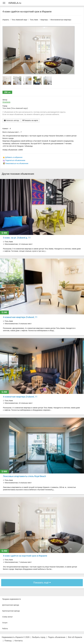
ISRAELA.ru (15, 3)
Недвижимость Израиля (12, 637)
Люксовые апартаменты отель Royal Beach (24, 476)
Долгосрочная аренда (11, 605)
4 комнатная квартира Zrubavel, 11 (20, 317)
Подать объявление (57, 637)
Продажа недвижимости (12, 599)
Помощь (8, 641)
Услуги (5, 623)
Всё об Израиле (75, 637)
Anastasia (6, 102)
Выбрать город (39, 637)
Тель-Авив (34, 20)
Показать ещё (42, 583)
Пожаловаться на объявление (17, 163)
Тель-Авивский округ (19, 20)
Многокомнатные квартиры (61, 20)
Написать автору (12, 120)
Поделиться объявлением (15, 160)
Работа (5, 629)
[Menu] (4, 3)
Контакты (19, 641)
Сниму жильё (7, 617)
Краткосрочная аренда (11, 611)
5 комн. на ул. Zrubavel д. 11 (17, 238)
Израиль (6, 20)
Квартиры (44, 20)
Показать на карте (30, 120)
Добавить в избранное (14, 157)
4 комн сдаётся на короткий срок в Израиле (25, 556)
